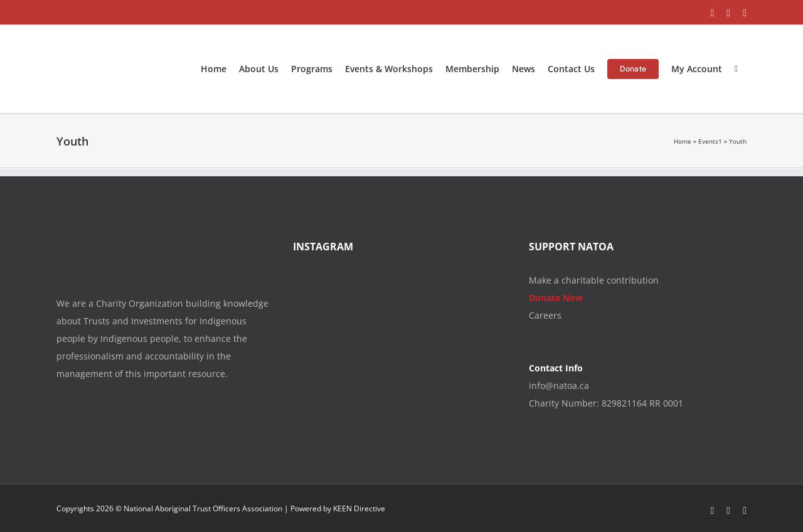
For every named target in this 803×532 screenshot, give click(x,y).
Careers (545, 315)
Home (683, 141)
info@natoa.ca (559, 386)
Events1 (710, 141)
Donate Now (556, 298)
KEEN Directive (359, 508)
